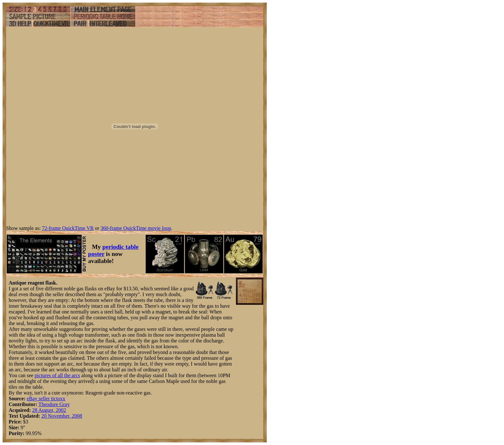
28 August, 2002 (49, 410)
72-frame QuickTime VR (68, 228)
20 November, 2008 (62, 416)
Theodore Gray (54, 404)
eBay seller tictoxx (46, 399)
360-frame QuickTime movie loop (136, 228)
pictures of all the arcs (57, 375)
